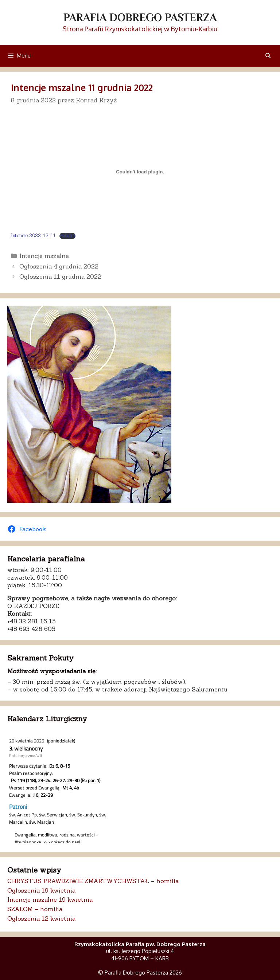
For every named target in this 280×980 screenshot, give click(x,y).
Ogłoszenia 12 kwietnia (41, 918)
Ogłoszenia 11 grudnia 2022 (60, 277)
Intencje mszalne (44, 256)
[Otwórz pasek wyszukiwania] (268, 56)
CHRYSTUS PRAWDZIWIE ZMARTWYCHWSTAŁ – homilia (93, 881)
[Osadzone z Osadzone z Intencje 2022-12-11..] (140, 172)
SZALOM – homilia (35, 909)
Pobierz (67, 236)
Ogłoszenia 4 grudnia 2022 (59, 266)
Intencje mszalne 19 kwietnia (50, 899)
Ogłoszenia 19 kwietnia (41, 890)
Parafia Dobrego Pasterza (140, 17)
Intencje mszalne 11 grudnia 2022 (82, 87)
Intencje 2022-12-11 (33, 236)
